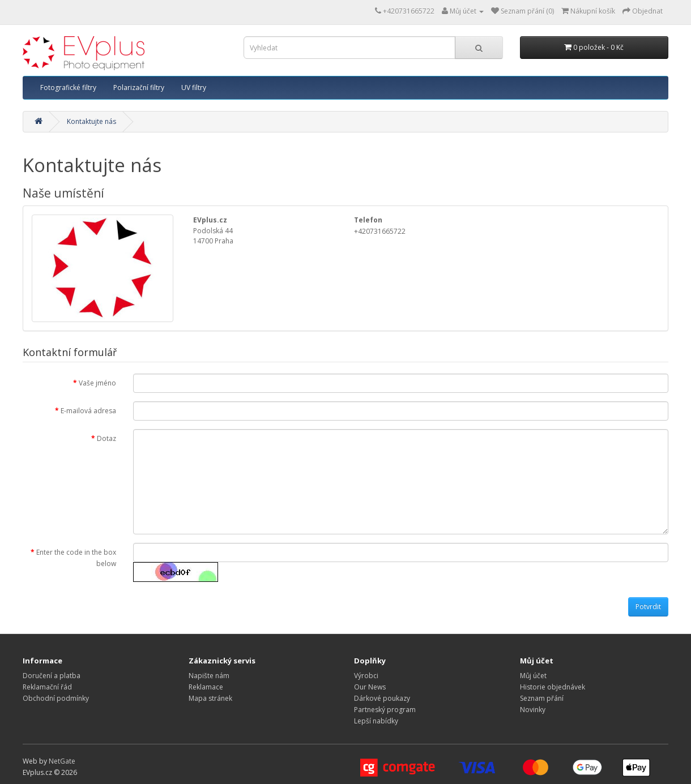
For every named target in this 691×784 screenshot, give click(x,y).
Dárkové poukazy (382, 698)
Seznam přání (542, 698)
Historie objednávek (553, 687)
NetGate (62, 761)
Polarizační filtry (139, 87)
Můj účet (533, 676)
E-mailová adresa (88, 411)
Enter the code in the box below (76, 558)
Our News (370, 687)
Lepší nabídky (376, 721)
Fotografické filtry (68, 87)
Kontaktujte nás (91, 121)
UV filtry (194, 87)
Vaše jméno (97, 383)
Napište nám (209, 676)
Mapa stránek (210, 698)
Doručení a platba (52, 676)
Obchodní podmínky (56, 698)
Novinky (533, 710)
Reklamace (206, 687)
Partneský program (385, 710)
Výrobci (366, 676)
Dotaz (106, 438)
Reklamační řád (47, 687)
